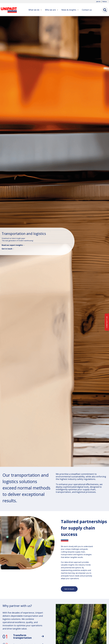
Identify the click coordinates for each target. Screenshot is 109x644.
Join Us (98, 2)
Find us (105, 2)
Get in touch (7, 249)
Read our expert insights (12, 245)
